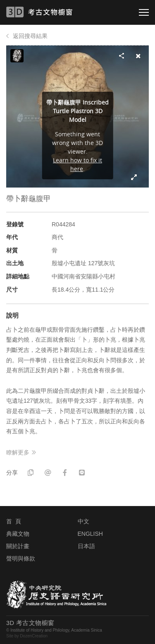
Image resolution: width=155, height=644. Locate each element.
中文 (83, 521)
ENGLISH (90, 534)
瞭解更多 (18, 452)
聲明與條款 (21, 558)
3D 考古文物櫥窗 (51, 12)
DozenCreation (34, 636)
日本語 (86, 546)
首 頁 (14, 521)
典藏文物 (18, 534)
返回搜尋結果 (30, 36)
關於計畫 (18, 546)
